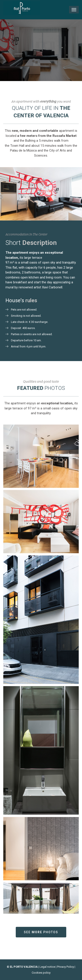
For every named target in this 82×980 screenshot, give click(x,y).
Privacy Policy (65, 967)
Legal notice (47, 967)
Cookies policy (41, 973)
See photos (41, 932)
